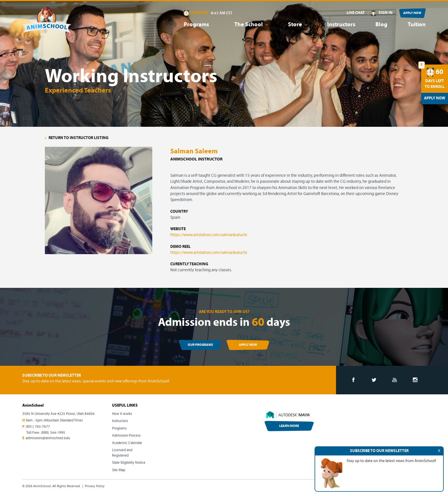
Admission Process (126, 436)
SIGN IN (386, 13)
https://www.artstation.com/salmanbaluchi (209, 235)
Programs (119, 428)
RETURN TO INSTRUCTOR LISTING (77, 138)
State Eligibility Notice (129, 463)
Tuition (417, 25)
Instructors (341, 25)
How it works (122, 414)
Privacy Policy (95, 486)
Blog (381, 25)
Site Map (119, 470)
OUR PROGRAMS (200, 345)
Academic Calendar (127, 443)
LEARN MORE (289, 426)
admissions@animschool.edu (48, 438)
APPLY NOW (412, 13)
